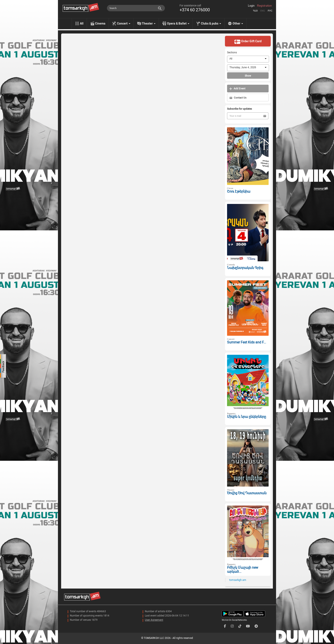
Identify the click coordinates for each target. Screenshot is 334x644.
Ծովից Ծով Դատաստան (247, 493)
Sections (232, 52)
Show (248, 76)
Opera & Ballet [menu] (178, 23)
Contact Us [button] (238, 98)
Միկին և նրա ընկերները (247, 417)
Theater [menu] (149, 23)
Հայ (255, 11)
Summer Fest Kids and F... (247, 342)
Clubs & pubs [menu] (211, 23)
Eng (263, 11)
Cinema (100, 23)
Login (251, 6)
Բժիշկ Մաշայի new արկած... (243, 570)
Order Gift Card (248, 42)
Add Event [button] (237, 89)
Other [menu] (238, 23)
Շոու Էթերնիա (239, 191)
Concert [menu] (124, 23)
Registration (264, 6)
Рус (270, 11)
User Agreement (154, 620)
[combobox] (248, 59)
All (82, 23)
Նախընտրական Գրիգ (245, 268)
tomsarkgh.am (238, 580)
